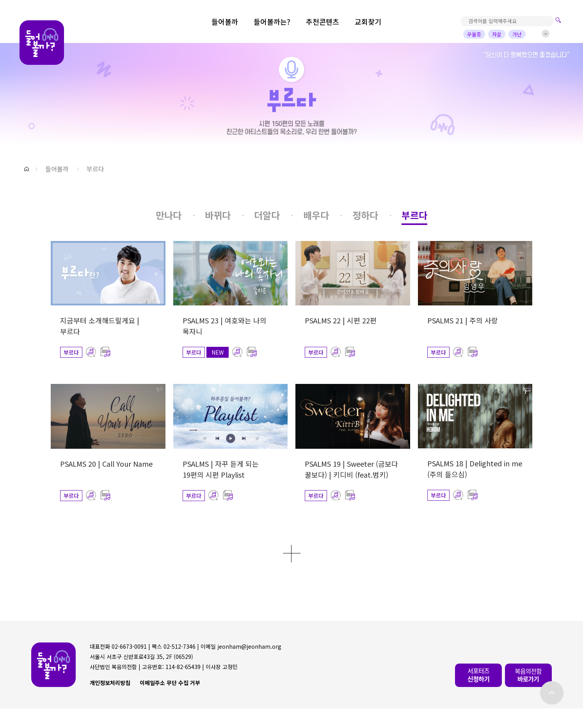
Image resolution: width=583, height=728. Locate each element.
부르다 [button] (95, 169)
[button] (27, 169)
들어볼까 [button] (57, 169)
